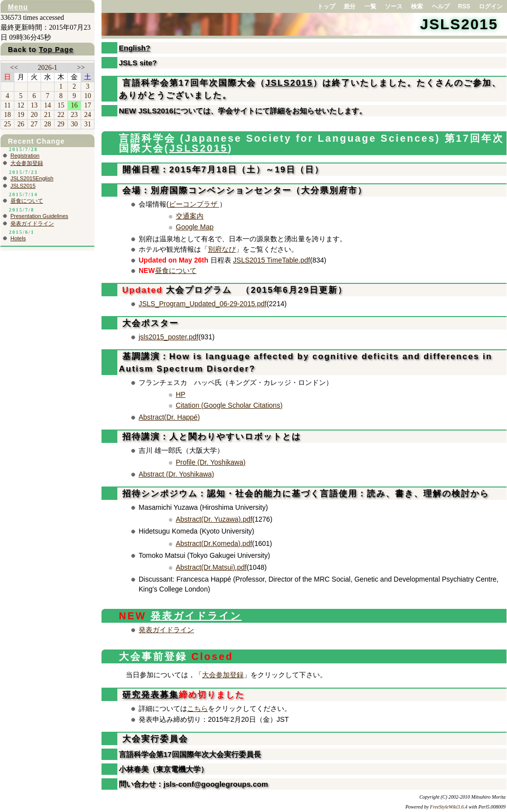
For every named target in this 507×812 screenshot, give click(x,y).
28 (48, 124)
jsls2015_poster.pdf (169, 337)
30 (74, 124)
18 (7, 115)
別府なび (222, 249)
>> (81, 68)
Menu (18, 7)
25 (7, 124)
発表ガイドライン (196, 616)
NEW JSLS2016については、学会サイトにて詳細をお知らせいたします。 (243, 111)
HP (180, 394)
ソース (394, 6)
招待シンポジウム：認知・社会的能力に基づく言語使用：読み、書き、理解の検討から (304, 494)
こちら (198, 708)
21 (48, 115)
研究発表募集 (151, 695)
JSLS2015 (459, 24)
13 (34, 105)
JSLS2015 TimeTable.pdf (272, 260)
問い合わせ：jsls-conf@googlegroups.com (193, 784)
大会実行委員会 (153, 739)
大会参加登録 (223, 675)
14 (48, 105)
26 (21, 124)
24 (88, 115)
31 (88, 124)
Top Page (56, 50)
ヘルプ (441, 6)
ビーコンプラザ (194, 204)
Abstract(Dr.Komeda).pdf (214, 543)
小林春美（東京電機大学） (163, 769)
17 (88, 105)
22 (61, 115)
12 (21, 105)
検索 (417, 6)
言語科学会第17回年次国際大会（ (192, 83)
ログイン (491, 6)
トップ (326, 6)
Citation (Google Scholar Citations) (229, 405)
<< (14, 68)
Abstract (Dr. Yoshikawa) (177, 474)
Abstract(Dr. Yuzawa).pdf (214, 519)
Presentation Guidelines (39, 216)
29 (61, 124)
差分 (350, 6)
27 (34, 124)
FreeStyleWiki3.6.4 (449, 807)
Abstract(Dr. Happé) (169, 417)
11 (7, 105)
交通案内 (190, 216)
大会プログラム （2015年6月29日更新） (233, 290)
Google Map (195, 227)
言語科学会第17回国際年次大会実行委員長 (190, 754)
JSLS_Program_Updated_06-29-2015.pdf (203, 304)
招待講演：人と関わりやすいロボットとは (210, 437)
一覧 (370, 6)
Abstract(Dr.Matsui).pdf (211, 567)
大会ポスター (149, 323)
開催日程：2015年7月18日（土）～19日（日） (221, 170)
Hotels (18, 238)
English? (134, 48)
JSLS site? (138, 63)
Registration (25, 156)
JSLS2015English (32, 178)
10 (88, 96)
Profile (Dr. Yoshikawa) (211, 462)
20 (34, 115)
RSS (464, 6)
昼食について (176, 271)
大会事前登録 (176, 656)
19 (21, 115)
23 (74, 115)
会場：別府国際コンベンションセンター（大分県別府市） (243, 190)
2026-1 (48, 68)
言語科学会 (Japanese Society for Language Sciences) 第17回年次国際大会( (311, 143)
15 (61, 105)
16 (74, 105)
